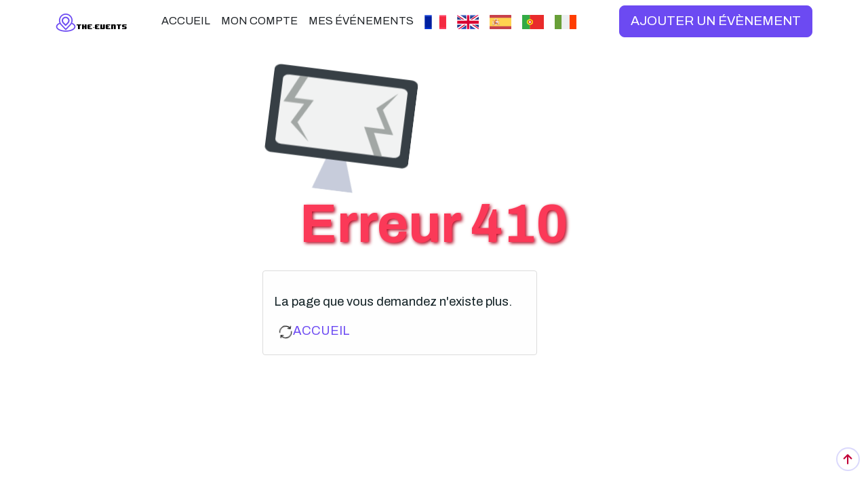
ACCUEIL (321, 331)
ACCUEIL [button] (186, 21)
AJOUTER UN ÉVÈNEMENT (716, 21)
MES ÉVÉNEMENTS (361, 21)
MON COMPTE (259, 21)
